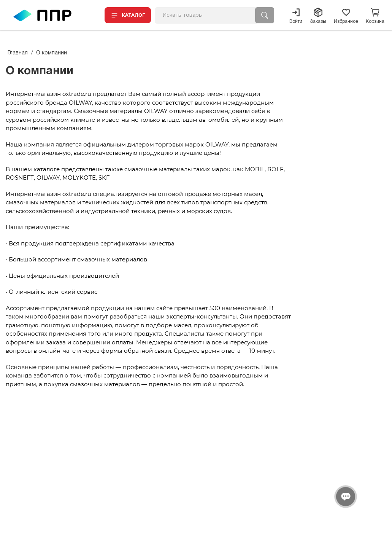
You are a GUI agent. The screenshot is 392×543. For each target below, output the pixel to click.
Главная (18, 53)
